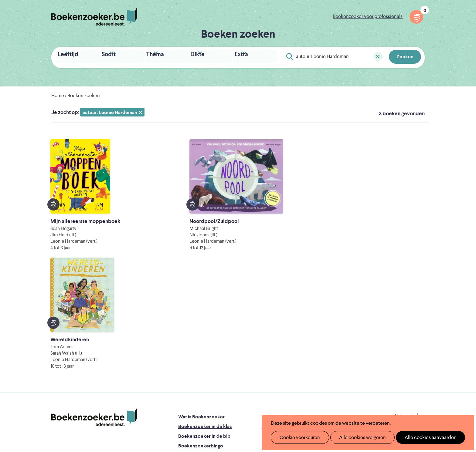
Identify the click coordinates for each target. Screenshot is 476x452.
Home (58, 94)
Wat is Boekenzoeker (201, 310)
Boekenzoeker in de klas (205, 319)
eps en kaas (333, 402)
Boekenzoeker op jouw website (297, 319)
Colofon (271, 339)
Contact (271, 348)
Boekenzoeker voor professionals (368, 16)
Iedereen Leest (266, 376)
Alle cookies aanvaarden (420, 437)
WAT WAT (233, 393)
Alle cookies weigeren (356, 437)
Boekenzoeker (94, 17)
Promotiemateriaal (198, 348)
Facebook (410, 335)
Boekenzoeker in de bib (204, 329)
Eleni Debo (224, 402)
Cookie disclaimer (405, 316)
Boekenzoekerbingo (201, 339)
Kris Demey (277, 402)
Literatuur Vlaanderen (396, 376)
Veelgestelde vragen (200, 358)
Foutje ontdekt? (279, 310)
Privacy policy (410, 308)
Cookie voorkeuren (297, 437)
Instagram (419, 335)
